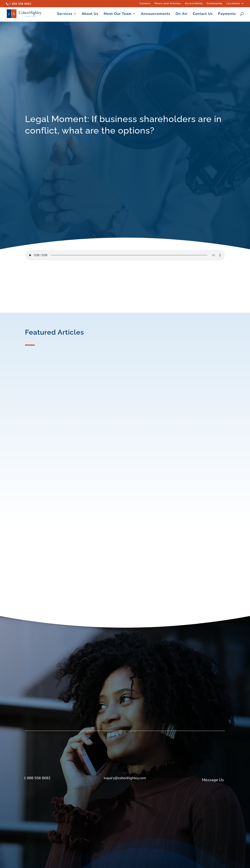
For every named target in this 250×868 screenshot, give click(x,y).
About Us (90, 14)
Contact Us (203, 14)
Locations (233, 4)
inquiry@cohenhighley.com (125, 778)
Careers (145, 4)
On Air (182, 14)
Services (65, 14)
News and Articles (168, 4)
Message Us (213, 780)
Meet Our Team (118, 14)
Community (215, 4)
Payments (227, 14)
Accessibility (194, 4)
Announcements (156, 14)
